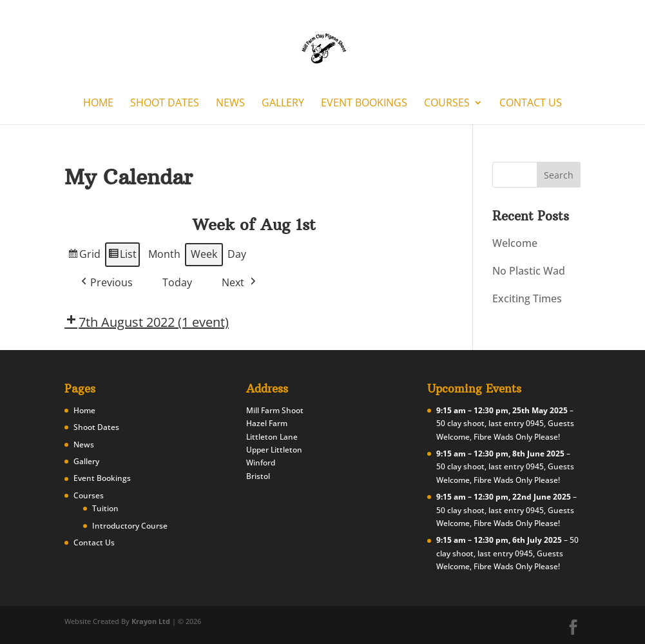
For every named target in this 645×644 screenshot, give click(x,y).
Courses (447, 104)
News (230, 104)
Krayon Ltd (151, 621)
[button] (106, 282)
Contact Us (531, 104)
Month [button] (164, 254)
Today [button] (177, 282)
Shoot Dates (165, 104)
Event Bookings (364, 104)
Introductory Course (130, 526)
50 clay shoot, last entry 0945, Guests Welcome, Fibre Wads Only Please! (507, 553)
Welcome (515, 243)
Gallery (283, 104)
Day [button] (237, 254)
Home (98, 104)
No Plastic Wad (529, 271)
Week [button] (204, 254)
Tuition (105, 508)
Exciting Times (527, 298)
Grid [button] (84, 256)
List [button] (122, 256)
